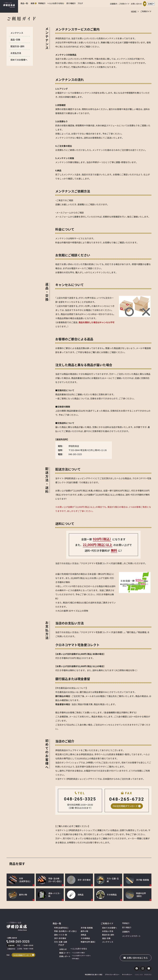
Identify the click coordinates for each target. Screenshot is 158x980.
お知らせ (139, 927)
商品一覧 (56, 923)
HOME (134, 11)
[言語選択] (151, 3)
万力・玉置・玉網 (59, 939)
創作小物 (79, 930)
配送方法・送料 (17, 46)
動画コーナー (141, 930)
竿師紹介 (115, 923)
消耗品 (78, 933)
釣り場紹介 (116, 928)
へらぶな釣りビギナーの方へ (64, 953)
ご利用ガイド (124, 3)
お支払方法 (16, 53)
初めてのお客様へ (19, 60)
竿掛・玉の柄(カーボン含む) (63, 930)
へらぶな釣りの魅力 (61, 950)
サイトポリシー (127, 973)
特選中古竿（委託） (82, 939)
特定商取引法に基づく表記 (94, 973)
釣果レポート (141, 933)
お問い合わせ (136, 3)
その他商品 (80, 936)
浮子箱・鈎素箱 (81, 927)
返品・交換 (15, 40)
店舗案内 (114, 3)
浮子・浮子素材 (59, 936)
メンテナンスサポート (120, 936)
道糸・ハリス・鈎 (59, 933)
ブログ (138, 923)
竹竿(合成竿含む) (60, 927)
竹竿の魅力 (58, 956)
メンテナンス (17, 33)
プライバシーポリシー (112, 973)
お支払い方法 (99, 930)
